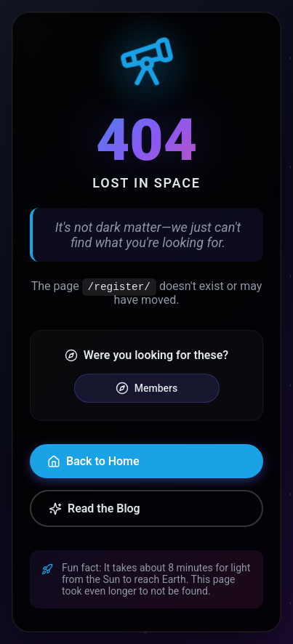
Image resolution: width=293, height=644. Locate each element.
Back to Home (93, 461)
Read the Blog (95, 508)
